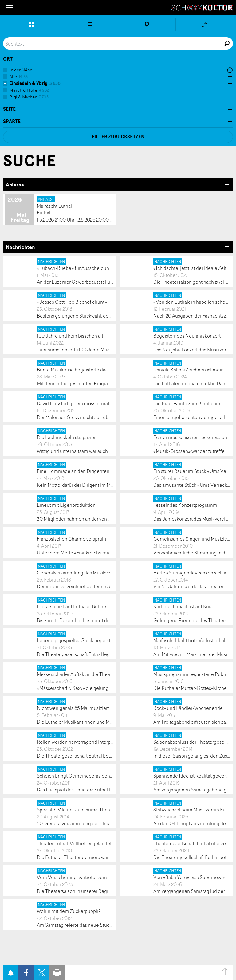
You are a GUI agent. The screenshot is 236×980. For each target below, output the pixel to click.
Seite (9, 109)
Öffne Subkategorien (228, 77)
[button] (9, 8)
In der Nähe (21, 70)
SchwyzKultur (202, 8)
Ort (8, 59)
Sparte (12, 122)
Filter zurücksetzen (118, 137)
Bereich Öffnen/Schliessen (227, 184)
